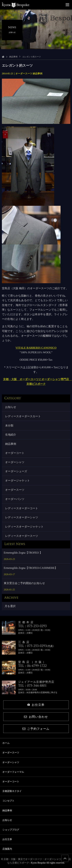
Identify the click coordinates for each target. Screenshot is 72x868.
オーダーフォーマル (13, 772)
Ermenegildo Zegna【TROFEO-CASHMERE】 (31, 568)
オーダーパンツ (15, 499)
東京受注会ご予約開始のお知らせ (24, 583)
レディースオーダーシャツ (22, 517)
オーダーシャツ (15, 462)
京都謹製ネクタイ (12, 791)
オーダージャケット (17, 481)
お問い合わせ (36, 717)
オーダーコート (15, 453)
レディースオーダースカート (23, 416)
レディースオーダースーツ (22, 536)
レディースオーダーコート (22, 508)
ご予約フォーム (36, 729)
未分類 (9, 426)
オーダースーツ (15, 490)
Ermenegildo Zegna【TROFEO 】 (23, 553)
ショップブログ (11, 830)
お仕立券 (36, 705)
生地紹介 (11, 435)
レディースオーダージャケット (24, 527)
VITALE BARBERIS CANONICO (36, 348)
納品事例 (13, 57)
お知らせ (11, 407)
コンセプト (8, 801)
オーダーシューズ (16, 471)
